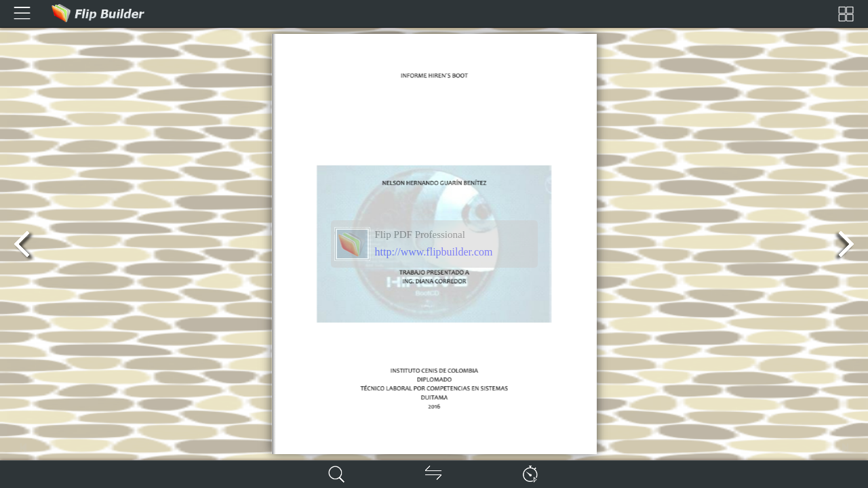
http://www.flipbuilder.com (434, 252)
